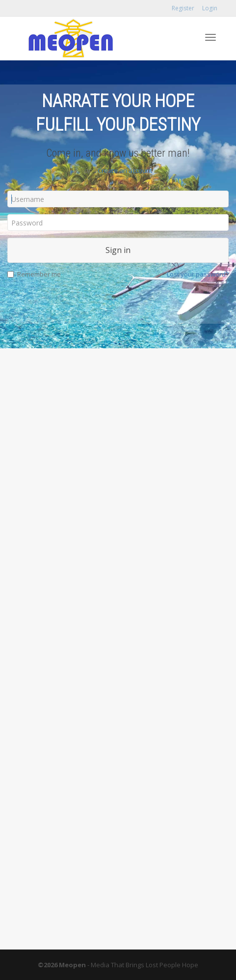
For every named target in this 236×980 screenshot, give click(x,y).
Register (183, 8)
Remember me (34, 274)
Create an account (125, 170)
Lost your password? (198, 274)
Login (210, 8)
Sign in (118, 250)
